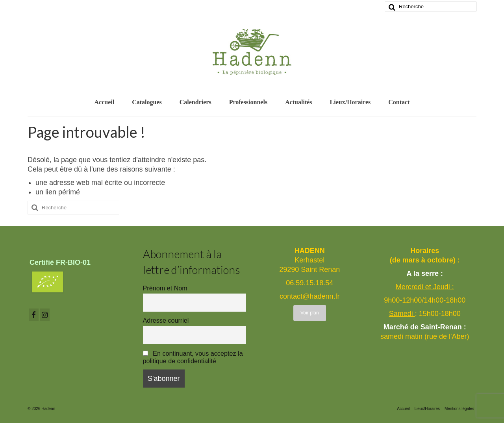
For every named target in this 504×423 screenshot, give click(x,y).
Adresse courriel (166, 320)
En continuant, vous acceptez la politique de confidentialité (193, 357)
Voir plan (310, 313)
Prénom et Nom (165, 288)
